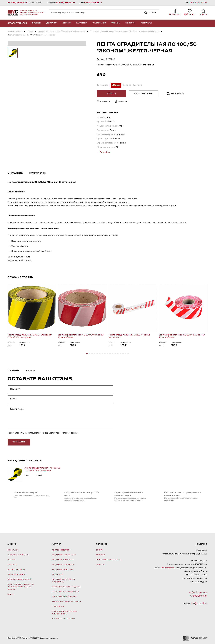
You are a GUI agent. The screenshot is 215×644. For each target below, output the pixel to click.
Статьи (11, 594)
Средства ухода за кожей (64, 596)
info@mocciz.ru (93, 3)
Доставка (52, 23)
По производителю (61, 550)
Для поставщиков (16, 569)
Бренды (37, 23)
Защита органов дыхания (64, 555)
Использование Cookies (19, 579)
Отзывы (116, 23)
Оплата (67, 23)
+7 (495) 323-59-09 (17, 3)
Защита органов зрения (63, 564)
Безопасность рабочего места (67, 601)
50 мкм (138, 85)
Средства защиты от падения (66, 587)
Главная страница (15, 32)
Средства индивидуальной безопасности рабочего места (62, 32)
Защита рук (57, 574)
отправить (19, 442)
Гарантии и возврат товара (109, 560)
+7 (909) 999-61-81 (65, 3)
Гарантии (82, 23)
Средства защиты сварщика (65, 591)
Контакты (146, 23)
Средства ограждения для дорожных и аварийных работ (113, 32)
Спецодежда (58, 606)
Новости (130, 23)
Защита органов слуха (63, 569)
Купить (112, 94)
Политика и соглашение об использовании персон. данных (21, 587)
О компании (99, 23)
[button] (87, 353)
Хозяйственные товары (63, 619)
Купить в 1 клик (143, 94)
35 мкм (127, 85)
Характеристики (38, 173)
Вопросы (31, 370)
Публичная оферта (16, 574)
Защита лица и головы (63, 560)
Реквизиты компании (18, 555)
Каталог (30, 32)
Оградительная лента (150, 32)
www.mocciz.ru (168, 568)
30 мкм (116, 85)
